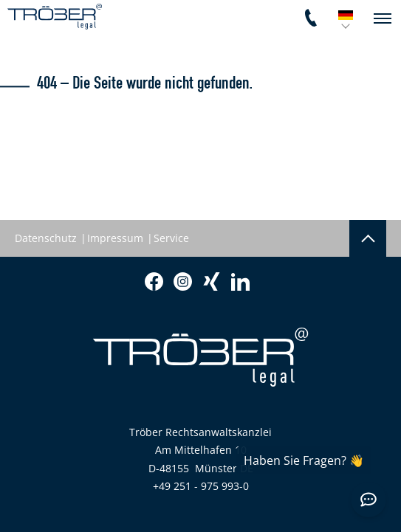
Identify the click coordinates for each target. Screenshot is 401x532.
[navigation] (383, 18)
